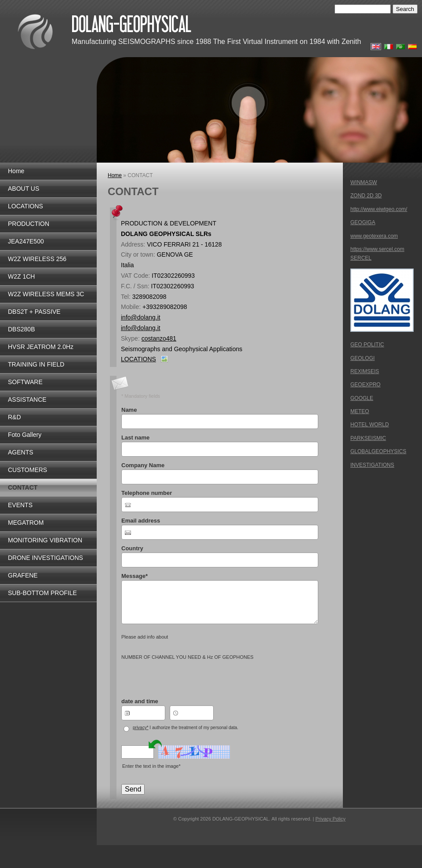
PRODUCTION (29, 224)
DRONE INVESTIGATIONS (45, 558)
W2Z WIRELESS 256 (37, 259)
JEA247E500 (26, 241)
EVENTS (20, 505)
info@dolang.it (141, 317)
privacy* (141, 728)
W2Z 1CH (21, 276)
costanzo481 (159, 338)
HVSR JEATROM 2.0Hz (41, 347)
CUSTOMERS (27, 470)
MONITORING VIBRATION (45, 540)
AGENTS (21, 452)
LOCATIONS (25, 206)
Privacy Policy (330, 819)
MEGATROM (26, 523)
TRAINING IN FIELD (36, 364)
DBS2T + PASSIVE (34, 312)
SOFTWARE (25, 382)
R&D (15, 417)
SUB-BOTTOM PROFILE (42, 593)
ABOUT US (24, 189)
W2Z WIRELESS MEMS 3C (46, 294)
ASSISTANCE (27, 399)
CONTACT (23, 487)
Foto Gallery (25, 435)
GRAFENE (23, 575)
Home (16, 171)
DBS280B (21, 329)
